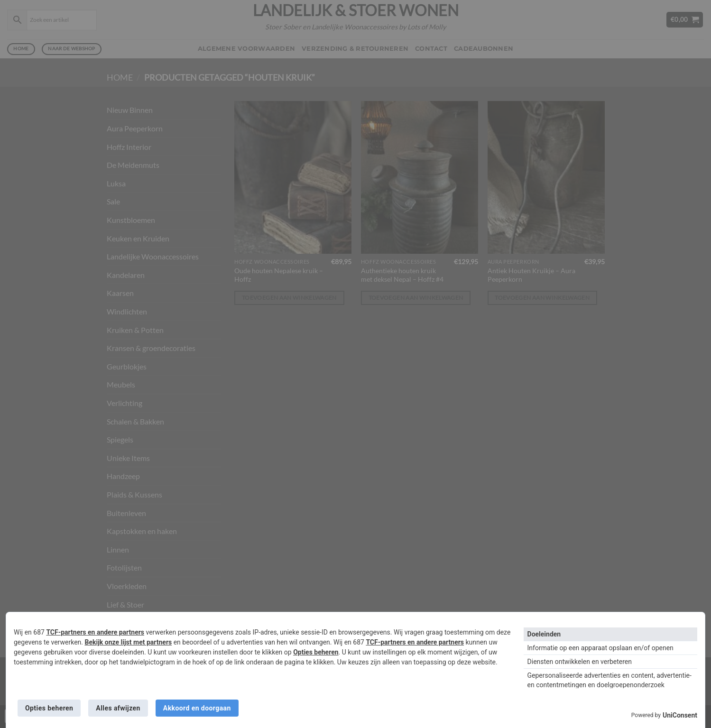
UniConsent (680, 715)
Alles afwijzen (118, 708)
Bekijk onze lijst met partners (128, 642)
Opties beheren (316, 652)
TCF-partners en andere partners (95, 632)
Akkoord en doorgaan (197, 708)
